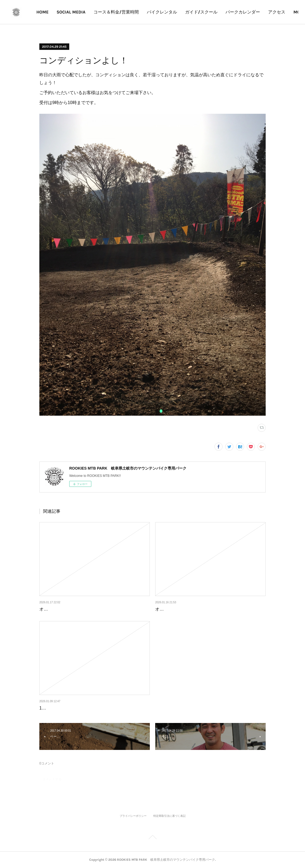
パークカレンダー (252, 12)
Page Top (153, 838)
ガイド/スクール (211, 12)
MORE (283, 12)
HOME (52, 12)
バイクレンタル (171, 12)
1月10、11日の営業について (67, 708)
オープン (48, 609)
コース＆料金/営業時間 (126, 12)
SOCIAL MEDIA (80, 12)
